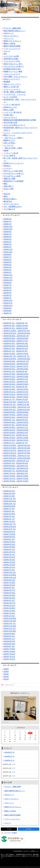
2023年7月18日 (9, 583)
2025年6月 (8, 237)
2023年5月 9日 (9, 588)
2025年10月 (8, 229)
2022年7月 (8, 313)
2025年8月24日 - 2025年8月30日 (16, 338)
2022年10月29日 (10, 631)
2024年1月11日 (9, 567)
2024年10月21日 (10, 527)
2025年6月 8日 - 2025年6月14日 (16, 343)
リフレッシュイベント (12, 49)
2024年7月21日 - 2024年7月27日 (16, 366)
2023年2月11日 (9, 606)
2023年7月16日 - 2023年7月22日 (16, 415)
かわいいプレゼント (11, 36)
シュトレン (8, 168)
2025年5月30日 (9, 514)
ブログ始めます (9, 209)
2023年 (6, 677)
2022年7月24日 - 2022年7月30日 (16, 476)
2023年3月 (8, 293)
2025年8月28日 (9, 506)
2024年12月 (8, 249)
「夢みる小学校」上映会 (13, 148)
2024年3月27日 (9, 552)
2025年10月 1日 (10, 504)
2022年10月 (8, 306)
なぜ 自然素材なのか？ (13, 207)
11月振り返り (9, 115)
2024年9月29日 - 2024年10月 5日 (16, 361)
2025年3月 (8, 244)
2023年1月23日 (9, 611)
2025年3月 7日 (9, 519)
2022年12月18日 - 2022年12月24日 (17, 448)
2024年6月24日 (9, 537)
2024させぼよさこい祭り (13, 64)
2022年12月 (8, 301)
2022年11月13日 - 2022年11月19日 (17, 453)
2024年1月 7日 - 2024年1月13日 (16, 400)
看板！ (6, 184)
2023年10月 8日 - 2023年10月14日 (17, 410)
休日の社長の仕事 (10, 122)
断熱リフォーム (9, 135)
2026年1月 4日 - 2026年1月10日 (16, 328)
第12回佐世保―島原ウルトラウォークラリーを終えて (21, 129)
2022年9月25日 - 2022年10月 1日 (16, 461)
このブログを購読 (10, 833)
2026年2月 (8, 221)
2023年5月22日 (9, 585)
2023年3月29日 (9, 595)
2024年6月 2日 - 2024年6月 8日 (15, 372)
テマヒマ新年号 (9, 156)
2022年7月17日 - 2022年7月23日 (16, 479)
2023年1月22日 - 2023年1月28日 (16, 438)
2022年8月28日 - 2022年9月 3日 (16, 466)
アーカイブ (8, 748)
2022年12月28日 (10, 618)
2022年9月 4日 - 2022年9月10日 (16, 463)
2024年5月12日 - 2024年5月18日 (16, 377)
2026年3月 (8, 219)
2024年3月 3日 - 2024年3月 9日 (15, 387)
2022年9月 (8, 308)
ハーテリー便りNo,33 (12, 105)
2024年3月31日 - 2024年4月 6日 (16, 382)
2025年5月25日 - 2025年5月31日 (16, 346)
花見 (5, 54)
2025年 (6, 672)
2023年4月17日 (9, 590)
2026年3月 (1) (9, 752)
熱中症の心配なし (10, 199)
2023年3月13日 (9, 598)
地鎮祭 (6, 151)
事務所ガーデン (9, 140)
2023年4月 (8, 290)
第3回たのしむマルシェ (12, 41)
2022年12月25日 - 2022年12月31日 (17, 445)
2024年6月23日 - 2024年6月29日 (16, 369)
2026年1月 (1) (9, 760)
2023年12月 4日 (10, 572)
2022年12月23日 (10, 621)
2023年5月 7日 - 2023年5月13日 (16, 420)
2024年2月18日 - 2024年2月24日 (16, 389)
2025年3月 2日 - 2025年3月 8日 (15, 351)
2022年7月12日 (9, 659)
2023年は (7, 166)
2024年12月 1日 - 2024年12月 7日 (16, 356)
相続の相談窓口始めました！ (15, 31)
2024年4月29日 (9, 547)
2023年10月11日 (10, 578)
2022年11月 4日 (10, 629)
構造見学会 (8, 201)
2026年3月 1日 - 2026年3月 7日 (15, 323)
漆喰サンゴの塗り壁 (11, 87)
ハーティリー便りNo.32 (13, 112)
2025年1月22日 (9, 522)
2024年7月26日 (9, 534)
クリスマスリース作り (12, 61)
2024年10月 (8, 252)
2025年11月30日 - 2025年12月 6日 (17, 331)
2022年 (6, 679)
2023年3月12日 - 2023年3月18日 (16, 430)
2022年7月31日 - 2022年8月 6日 (16, 473)
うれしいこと (9, 38)
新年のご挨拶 (9, 110)
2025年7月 (8, 234)
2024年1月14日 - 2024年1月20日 (16, 397)
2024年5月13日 (9, 544)
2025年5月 (8, 239)
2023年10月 (8, 280)
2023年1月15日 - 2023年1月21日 (16, 440)
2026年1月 (8, 224)
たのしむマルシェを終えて (14, 66)
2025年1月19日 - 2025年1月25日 (16, 354)
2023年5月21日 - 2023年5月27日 (16, 417)
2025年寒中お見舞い (11, 59)
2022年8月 (8, 311)
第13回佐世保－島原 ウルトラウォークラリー (20, 101)
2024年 (6, 674)
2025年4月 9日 (9, 516)
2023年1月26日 (9, 608)
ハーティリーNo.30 (11, 153)
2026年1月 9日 (9, 496)
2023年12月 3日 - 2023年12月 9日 (16, 405)
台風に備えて (9, 186)
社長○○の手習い (10, 143)
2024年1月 (8, 272)
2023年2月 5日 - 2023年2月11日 (16, 435)
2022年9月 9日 (9, 636)
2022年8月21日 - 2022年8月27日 (16, 468)
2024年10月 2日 (10, 529)
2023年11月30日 (10, 575)
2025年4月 (8, 242)
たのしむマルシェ (10, 117)
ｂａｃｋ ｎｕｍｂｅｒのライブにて (18, 133)
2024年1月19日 (9, 565)
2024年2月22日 (9, 557)
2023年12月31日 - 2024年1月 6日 (16, 402)
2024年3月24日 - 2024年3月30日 (16, 384)
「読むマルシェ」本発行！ (14, 138)
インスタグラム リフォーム (15, 94)
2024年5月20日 (9, 542)
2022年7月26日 (9, 652)
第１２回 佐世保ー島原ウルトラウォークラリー (20, 159)
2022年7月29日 (9, 649)
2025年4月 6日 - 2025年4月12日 (16, 349)
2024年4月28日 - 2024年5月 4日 (16, 379)
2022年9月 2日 (9, 639)
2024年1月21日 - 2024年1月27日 (16, 394)
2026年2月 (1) (9, 756)
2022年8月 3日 (9, 646)
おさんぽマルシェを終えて (14, 173)
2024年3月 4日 (9, 555)
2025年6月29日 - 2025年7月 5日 (16, 341)
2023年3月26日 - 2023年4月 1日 (16, 428)
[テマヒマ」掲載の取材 (12, 28)
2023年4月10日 (9, 593)
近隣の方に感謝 (9, 179)
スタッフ (7, 51)
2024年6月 (8, 260)
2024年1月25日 (9, 562)
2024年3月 (8, 267)
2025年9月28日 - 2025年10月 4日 (16, 336)
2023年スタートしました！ (14, 163)
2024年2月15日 (9, 560)
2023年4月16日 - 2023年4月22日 (16, 422)
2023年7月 (8, 285)
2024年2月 (8, 270)
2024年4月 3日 (9, 550)
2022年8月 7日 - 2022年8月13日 (16, 471)
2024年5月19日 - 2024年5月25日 (16, 374)
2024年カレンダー (10, 107)
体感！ (6, 196)
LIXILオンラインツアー (12, 84)
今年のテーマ (9, 33)
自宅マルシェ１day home (13, 171)
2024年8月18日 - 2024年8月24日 (16, 364)
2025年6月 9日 (9, 511)
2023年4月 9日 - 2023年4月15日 (16, 425)
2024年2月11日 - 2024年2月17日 (16, 392)
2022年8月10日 (9, 644)
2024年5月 (8, 262)
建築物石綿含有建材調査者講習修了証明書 (20, 120)
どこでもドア (9, 145)
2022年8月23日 (9, 641)
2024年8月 (8, 255)
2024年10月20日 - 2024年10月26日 (17, 359)
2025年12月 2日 (10, 499)
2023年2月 (8, 295)
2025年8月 (8, 232)
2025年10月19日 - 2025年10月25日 (17, 333)
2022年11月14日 (10, 626)
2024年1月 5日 (9, 570)
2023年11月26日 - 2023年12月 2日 (17, 407)
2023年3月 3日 (9, 600)
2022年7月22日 (9, 654)
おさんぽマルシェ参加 (12, 176)
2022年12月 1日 (10, 623)
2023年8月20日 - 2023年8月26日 (16, 412)
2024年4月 (8, 265)
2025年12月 (8, 227)
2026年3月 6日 (9, 491)
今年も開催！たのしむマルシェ (15, 77)
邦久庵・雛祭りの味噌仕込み (15, 92)
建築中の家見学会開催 (12, 46)
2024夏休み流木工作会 (12, 69)
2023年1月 (8, 298)
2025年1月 (8, 247)
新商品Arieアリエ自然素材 (13, 181)
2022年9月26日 (9, 634)
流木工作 (7, 194)
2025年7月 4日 (9, 509)
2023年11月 (8, 278)
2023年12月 (8, 275)
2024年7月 (8, 257)
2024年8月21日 (9, 532)
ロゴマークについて (11, 204)
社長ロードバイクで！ (12, 79)
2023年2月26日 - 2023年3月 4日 (16, 433)
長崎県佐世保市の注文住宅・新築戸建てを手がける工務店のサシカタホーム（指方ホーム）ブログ (20, 7)
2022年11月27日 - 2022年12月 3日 (17, 451)
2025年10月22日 (10, 501)
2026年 (6, 669)
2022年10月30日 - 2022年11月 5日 (17, 456)
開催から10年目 (9, 43)
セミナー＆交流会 (10, 97)
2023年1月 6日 (9, 616)
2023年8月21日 (9, 580)
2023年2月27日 (9, 603)
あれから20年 (9, 189)
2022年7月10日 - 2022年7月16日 (16, 481)
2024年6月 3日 (9, 539)
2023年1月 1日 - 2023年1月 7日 (15, 443)
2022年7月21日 (9, 657)
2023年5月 (8, 288)
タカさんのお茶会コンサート (15, 125)
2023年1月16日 (9, 613)
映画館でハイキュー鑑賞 (13, 71)
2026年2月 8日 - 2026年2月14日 (16, 326)
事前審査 (7, 82)
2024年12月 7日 (10, 524)
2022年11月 (8, 303)
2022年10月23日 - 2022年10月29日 (17, 458)
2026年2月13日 (9, 494)
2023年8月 (8, 283)
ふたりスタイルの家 (11, 56)
